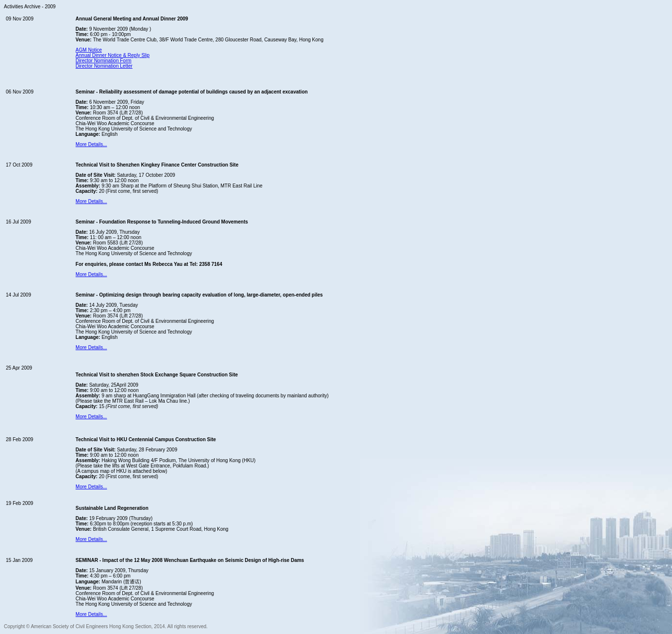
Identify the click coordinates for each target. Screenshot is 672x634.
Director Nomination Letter (104, 66)
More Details (91, 417)
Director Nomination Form (103, 61)
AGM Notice (89, 50)
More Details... (91, 144)
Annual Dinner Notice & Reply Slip (113, 55)
